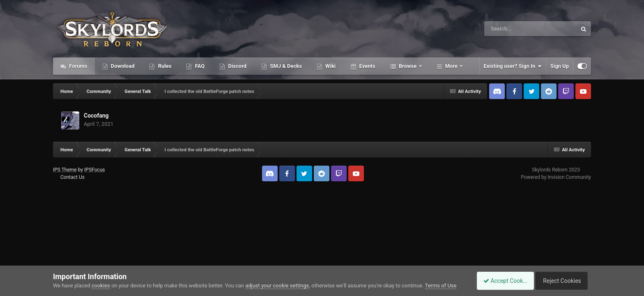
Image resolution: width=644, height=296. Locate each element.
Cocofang (96, 116)
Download (122, 66)
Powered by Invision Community (556, 177)
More (452, 66)
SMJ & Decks (285, 66)
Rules (164, 66)
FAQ (199, 66)
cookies (101, 286)
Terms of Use (441, 286)
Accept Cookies (501, 281)
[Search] (510, 29)
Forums (78, 66)
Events (366, 66)
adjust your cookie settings (277, 286)
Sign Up (560, 66)
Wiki (330, 66)
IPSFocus (94, 170)
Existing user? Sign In (513, 66)
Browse (408, 66)
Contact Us (72, 177)
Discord (237, 66)
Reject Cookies (563, 281)
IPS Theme (65, 170)
